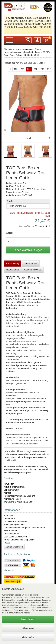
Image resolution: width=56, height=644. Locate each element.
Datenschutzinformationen (16, 522)
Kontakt (7, 493)
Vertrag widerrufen (14, 547)
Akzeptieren (28, 619)
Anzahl (10, 233)
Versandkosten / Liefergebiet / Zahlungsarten (25, 528)
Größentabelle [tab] (31, 264)
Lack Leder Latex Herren (15, 537)
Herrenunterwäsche (13, 52)
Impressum (9, 516)
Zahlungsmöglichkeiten (14, 525)
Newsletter (9, 484)
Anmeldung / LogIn (13, 499)
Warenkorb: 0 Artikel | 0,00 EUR (19, 502)
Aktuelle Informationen (14, 487)
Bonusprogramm (11, 490)
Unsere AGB (10, 519)
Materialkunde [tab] (13, 270)
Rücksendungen (11, 534)
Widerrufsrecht (11, 531)
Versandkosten (42, 226)
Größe (10, 201)
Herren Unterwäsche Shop (27, 49)
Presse (7, 543)
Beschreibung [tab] (13, 264)
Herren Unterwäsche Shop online (19, 540)
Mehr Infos (28, 638)
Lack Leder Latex (32, 52)
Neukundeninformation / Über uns (19, 496)
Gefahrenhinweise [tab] (33, 270)
